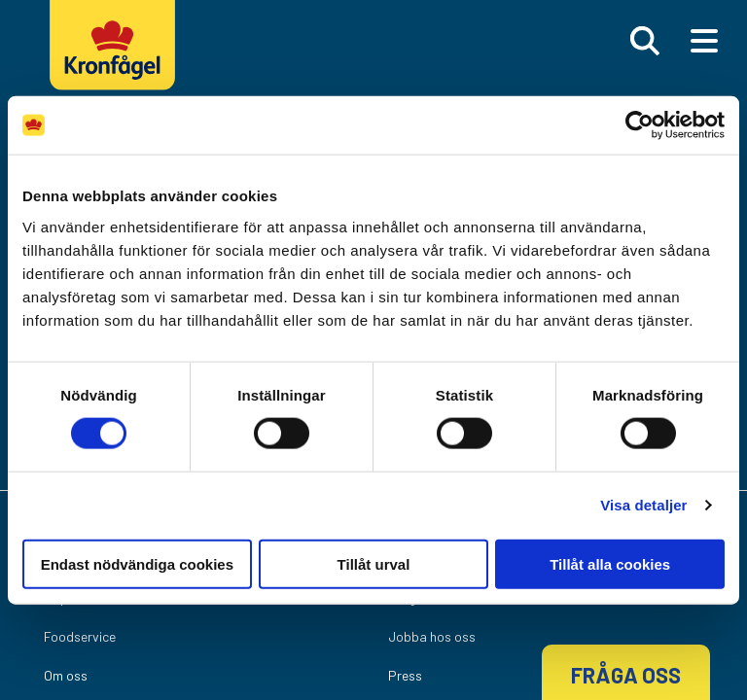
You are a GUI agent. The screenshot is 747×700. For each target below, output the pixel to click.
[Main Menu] (704, 41)
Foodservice (80, 636)
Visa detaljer (643, 505)
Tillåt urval (374, 563)
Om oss (66, 675)
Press (405, 675)
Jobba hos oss (432, 636)
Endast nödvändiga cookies (137, 563)
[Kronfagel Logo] (117, 63)
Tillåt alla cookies (610, 563)
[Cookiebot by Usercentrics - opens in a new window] (640, 125)
